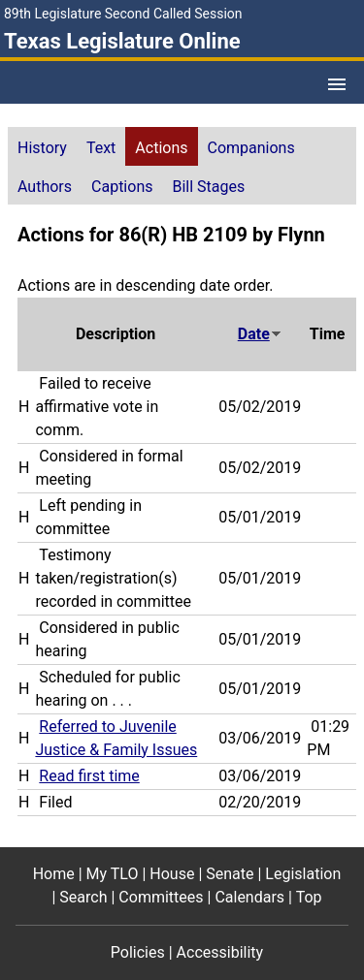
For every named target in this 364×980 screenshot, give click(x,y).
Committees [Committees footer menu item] (161, 897)
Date (260, 334)
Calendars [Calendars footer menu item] (249, 897)
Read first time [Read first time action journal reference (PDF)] (89, 776)
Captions (122, 187)
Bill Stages (208, 187)
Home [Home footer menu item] (54, 874)
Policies (138, 952)
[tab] (42, 146)
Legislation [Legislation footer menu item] (303, 874)
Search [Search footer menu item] (83, 897)
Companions (251, 148)
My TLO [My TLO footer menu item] (113, 874)
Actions (161, 148)
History (42, 148)
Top (309, 897)
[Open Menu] (337, 84)
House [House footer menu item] (172, 874)
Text (101, 148)
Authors (45, 187)
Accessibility (220, 952)
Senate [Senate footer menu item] (230, 874)
